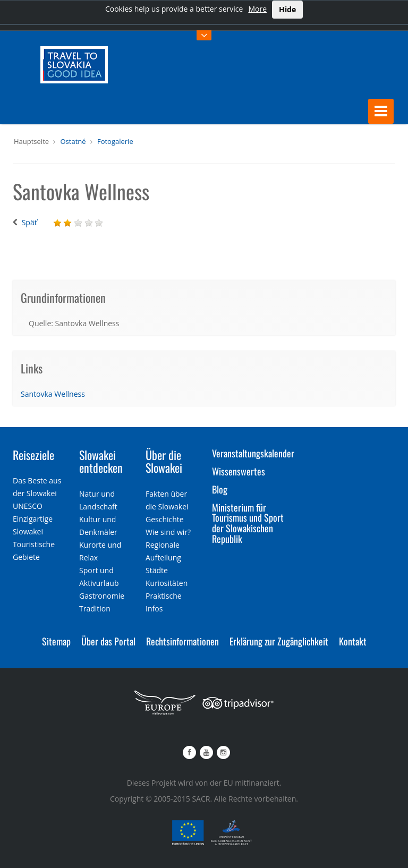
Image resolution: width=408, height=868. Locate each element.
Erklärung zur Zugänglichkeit (279, 641)
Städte (157, 570)
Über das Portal (108, 641)
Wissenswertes (239, 471)
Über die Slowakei (164, 461)
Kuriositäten (167, 583)
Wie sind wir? (168, 532)
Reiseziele (33, 455)
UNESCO (28, 506)
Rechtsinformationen (182, 641)
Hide (287, 9)
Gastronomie (102, 596)
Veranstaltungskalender (253, 453)
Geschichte (165, 519)
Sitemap (56, 641)
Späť (29, 222)
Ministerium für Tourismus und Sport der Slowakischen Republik (248, 523)
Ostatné (73, 141)
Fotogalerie (115, 141)
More (257, 9)
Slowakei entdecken (101, 461)
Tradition (95, 609)
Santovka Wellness (53, 394)
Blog (220, 489)
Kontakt (353, 641)
